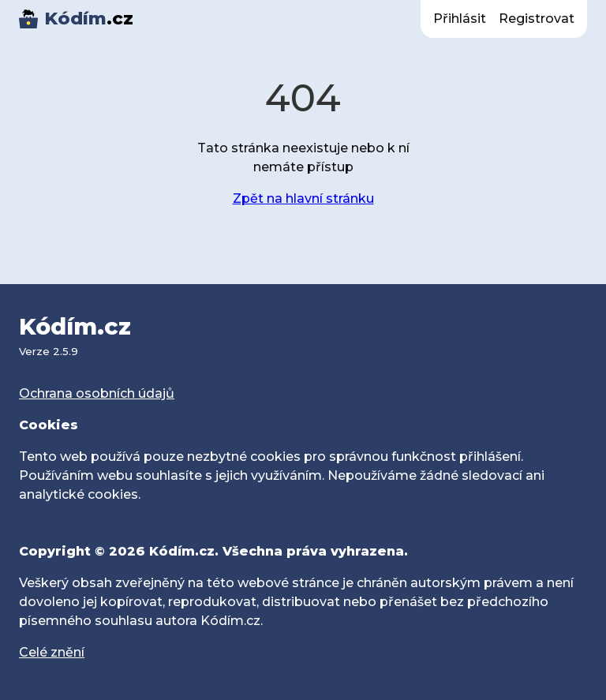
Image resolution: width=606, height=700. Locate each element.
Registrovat (537, 19)
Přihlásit (460, 19)
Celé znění (52, 652)
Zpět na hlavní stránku (303, 198)
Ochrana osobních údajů (97, 393)
